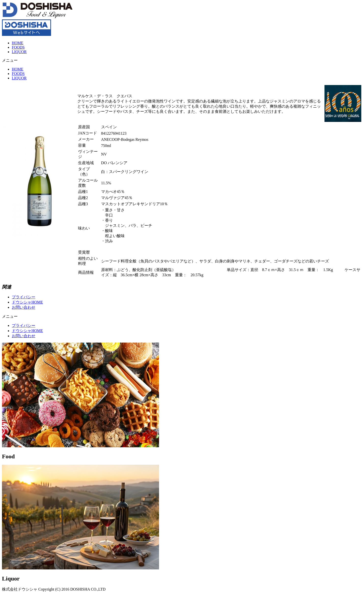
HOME (18, 43)
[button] (182, 61)
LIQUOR (19, 52)
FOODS (18, 47)
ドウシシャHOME (27, 302)
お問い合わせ (24, 307)
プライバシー (24, 297)
